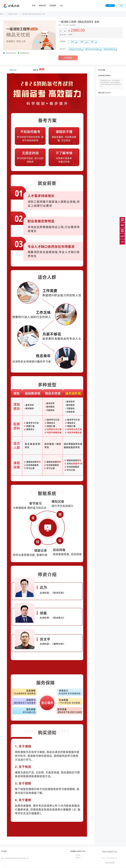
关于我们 (78, 855)
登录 (110, 5)
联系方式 (78, 858)
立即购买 (68, 58)
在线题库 (53, 6)
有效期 (63, 35)
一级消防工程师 (12, 14)
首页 (34, 6)
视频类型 (63, 41)
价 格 (63, 31)
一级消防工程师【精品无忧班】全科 (33, 14)
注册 (121, 5)
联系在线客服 (110, 863)
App (61, 6)
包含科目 (63, 49)
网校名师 (42, 6)
